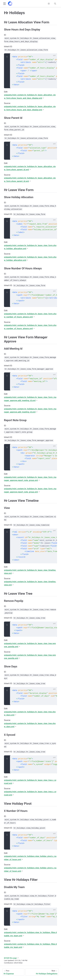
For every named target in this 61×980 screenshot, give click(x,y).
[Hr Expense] (13, 972)
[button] (4, 4)
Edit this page (10, 958)
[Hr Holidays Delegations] (42, 972)
